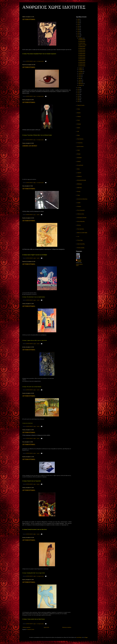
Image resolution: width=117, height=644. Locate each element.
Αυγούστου (81, 73)
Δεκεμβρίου (81, 38)
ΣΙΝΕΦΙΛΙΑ (79, 176)
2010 (78, 96)
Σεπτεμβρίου (81, 71)
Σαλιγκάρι (79, 124)
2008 (78, 100)
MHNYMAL (80, 188)
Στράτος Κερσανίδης (81, 244)
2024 (78, 23)
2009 (78, 98)
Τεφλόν (78, 150)
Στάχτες (79, 195)
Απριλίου (80, 80)
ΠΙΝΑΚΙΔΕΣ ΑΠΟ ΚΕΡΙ (82, 218)
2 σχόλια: (38, 215)
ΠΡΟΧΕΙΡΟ (79, 158)
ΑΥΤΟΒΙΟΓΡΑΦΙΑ (29, 19)
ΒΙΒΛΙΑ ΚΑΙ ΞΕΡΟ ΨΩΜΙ (82, 233)
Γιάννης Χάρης (80, 240)
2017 (78, 35)
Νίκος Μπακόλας (80, 139)
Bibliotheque (79, 184)
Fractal (78, 120)
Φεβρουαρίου (81, 84)
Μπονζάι (79, 191)
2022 (78, 26)
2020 (78, 30)
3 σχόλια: (38, 390)
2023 (78, 24)
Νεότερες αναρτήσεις (27, 627)
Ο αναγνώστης (80, 143)
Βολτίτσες (79, 225)
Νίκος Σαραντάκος (81, 229)
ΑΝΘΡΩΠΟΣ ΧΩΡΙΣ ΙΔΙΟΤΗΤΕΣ (54, 7)
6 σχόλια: (38, 484)
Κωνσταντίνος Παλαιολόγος (82, 199)
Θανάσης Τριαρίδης (81, 248)
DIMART (79, 162)
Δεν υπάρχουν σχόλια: (40, 61)
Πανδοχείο (79, 206)
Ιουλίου (80, 75)
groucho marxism (80, 146)
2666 (78, 131)
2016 (78, 37)
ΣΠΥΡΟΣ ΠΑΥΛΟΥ (79, 261)
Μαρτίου (80, 82)
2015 (78, 88)
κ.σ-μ (78, 236)
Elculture (79, 154)
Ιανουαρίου (81, 85)
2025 (78, 21)
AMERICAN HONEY (30, 146)
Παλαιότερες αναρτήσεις (67, 627)
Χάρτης (79, 109)
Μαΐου (80, 78)
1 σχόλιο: (38, 453)
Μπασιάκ (79, 113)
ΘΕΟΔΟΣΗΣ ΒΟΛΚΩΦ (82, 180)
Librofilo (79, 203)
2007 (78, 101)
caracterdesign (79, 637)
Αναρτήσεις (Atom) (31, 629)
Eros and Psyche (80, 165)
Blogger (86, 637)
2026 (78, 19)
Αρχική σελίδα (46, 627)
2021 (78, 28)
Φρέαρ (78, 169)
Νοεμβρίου (81, 68)
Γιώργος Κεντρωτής (81, 105)
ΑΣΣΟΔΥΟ (79, 173)
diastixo (79, 128)
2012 (78, 93)
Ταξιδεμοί (79, 116)
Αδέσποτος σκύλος (81, 214)
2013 (78, 91)
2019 (78, 31)
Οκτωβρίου (81, 70)
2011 (78, 95)
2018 (78, 33)
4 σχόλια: (38, 344)
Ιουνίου (80, 77)
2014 (78, 89)
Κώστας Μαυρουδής (81, 221)
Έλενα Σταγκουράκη (81, 210)
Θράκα (78, 135)
